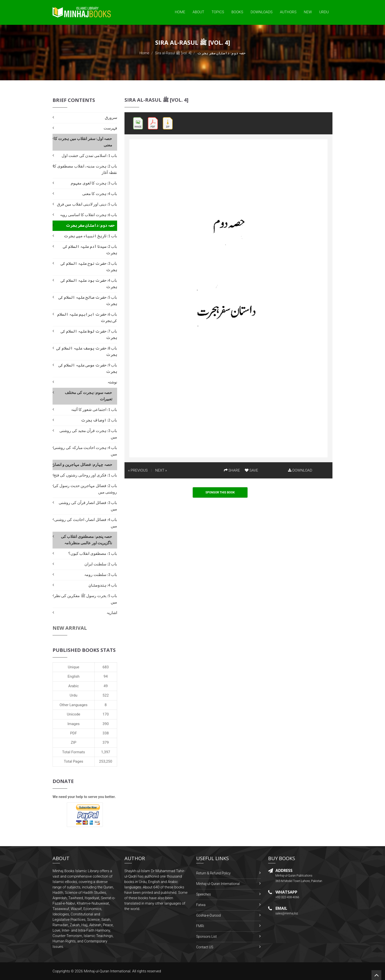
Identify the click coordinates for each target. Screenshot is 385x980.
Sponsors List (206, 937)
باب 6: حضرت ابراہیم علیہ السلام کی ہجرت (87, 317)
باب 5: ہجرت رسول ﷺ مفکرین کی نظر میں (86, 599)
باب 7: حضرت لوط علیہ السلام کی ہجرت (89, 334)
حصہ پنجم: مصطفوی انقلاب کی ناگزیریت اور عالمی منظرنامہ (87, 540)
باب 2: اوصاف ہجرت (99, 420)
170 (106, 714)
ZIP (74, 742)
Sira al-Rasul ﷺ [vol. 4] (173, 53)
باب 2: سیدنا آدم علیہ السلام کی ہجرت (90, 250)
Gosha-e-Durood (208, 915)
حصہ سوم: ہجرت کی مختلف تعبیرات (89, 396)
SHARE (232, 470)
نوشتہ (112, 382)
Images (74, 724)
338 (106, 733)
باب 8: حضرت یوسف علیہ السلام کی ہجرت (87, 351)
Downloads (261, 12)
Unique (73, 667)
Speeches (204, 894)
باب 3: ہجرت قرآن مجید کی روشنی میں (88, 434)
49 (106, 686)
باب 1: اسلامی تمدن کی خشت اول (89, 156)
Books (237, 12)
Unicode (73, 714)
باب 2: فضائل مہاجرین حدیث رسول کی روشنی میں (85, 489)
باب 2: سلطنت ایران (101, 564)
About (198, 12)
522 (106, 695)
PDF (74, 733)
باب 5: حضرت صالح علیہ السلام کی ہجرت (88, 301)
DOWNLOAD (300, 470)
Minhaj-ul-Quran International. (108, 971)
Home (180, 12)
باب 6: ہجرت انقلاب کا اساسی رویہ (88, 215)
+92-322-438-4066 (287, 897)
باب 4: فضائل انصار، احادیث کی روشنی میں (86, 523)
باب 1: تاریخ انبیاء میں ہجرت (90, 236)
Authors (288, 12)
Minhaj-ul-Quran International (218, 884)
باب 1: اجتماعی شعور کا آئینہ (94, 410)
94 (106, 676)
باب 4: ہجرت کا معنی (100, 194)
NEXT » (161, 470)
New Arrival (70, 628)
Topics (218, 12)
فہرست (110, 128)
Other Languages (74, 705)
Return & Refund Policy (213, 873)
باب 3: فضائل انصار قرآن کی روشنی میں (88, 506)
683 (106, 667)
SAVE (251, 470)
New (308, 12)
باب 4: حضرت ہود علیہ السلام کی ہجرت (89, 284)
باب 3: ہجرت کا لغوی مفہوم (94, 183)
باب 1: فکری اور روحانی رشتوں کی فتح (85, 475)
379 (106, 742)
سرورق (111, 118)
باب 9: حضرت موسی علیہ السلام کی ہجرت (88, 368)
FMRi (200, 926)
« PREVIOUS (138, 470)
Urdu (324, 12)
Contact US (205, 947)
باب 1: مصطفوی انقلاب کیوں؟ (93, 553)
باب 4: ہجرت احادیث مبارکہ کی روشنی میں (85, 451)
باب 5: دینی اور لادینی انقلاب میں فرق (87, 204)
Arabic (74, 686)
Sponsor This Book (220, 492)
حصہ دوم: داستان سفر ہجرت (90, 225)
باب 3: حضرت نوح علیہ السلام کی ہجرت (89, 267)
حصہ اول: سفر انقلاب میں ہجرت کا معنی (83, 142)
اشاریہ (112, 613)
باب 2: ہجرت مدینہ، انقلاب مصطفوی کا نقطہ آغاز (85, 169)
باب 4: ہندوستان (103, 585)
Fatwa (201, 905)
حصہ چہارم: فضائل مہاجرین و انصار (82, 465)
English (74, 676)
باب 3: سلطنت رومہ (101, 575)
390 (106, 724)
